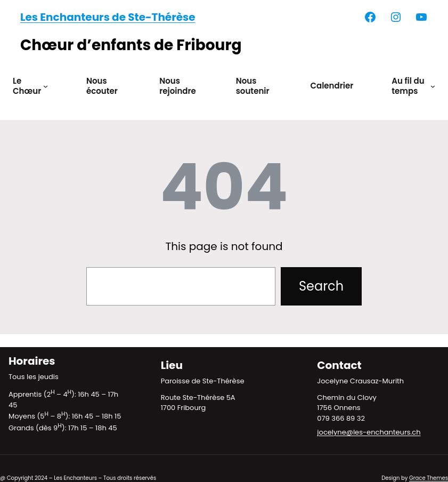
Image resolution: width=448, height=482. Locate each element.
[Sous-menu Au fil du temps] (433, 86)
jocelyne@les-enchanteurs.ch (369, 432)
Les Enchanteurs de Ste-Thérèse (108, 17)
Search (321, 286)
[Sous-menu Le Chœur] (46, 86)
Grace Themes (429, 478)
